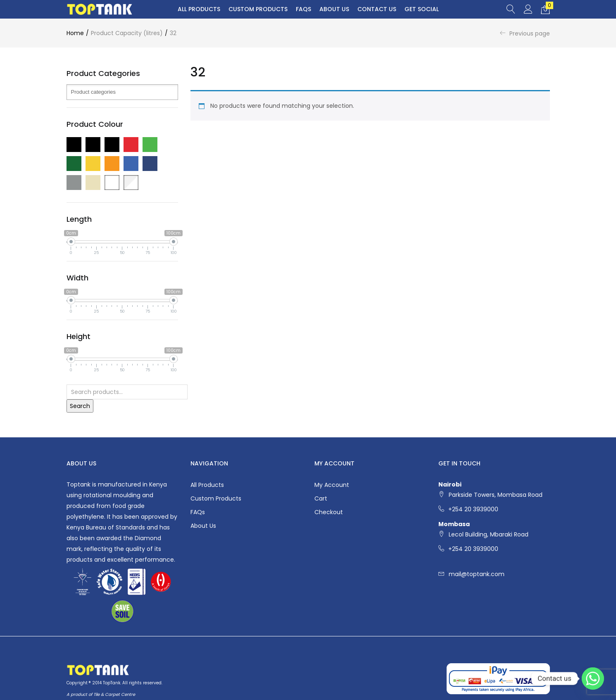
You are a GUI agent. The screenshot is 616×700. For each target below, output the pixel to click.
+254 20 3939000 (473, 509)
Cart (321, 498)
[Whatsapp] (593, 679)
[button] (545, 9)
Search (80, 406)
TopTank (112, 683)
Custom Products (258, 9)
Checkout (329, 512)
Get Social (422, 9)
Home (75, 33)
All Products (199, 9)
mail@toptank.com (477, 574)
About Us (334, 9)
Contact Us (377, 9)
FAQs (303, 9)
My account (332, 485)
